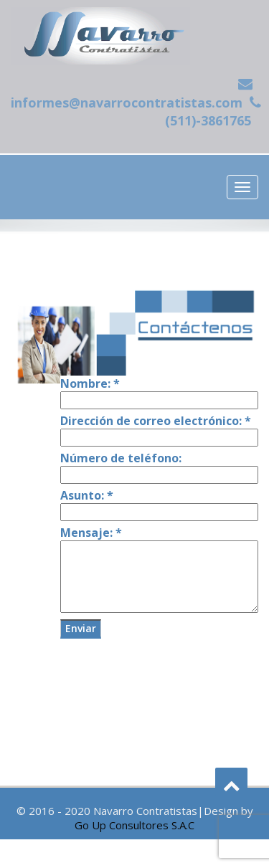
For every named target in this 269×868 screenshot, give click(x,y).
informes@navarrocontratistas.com (127, 102)
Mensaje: (91, 533)
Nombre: (90, 383)
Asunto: (87, 495)
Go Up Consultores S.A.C (134, 825)
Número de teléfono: (121, 458)
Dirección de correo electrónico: (156, 421)
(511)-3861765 (208, 120)
